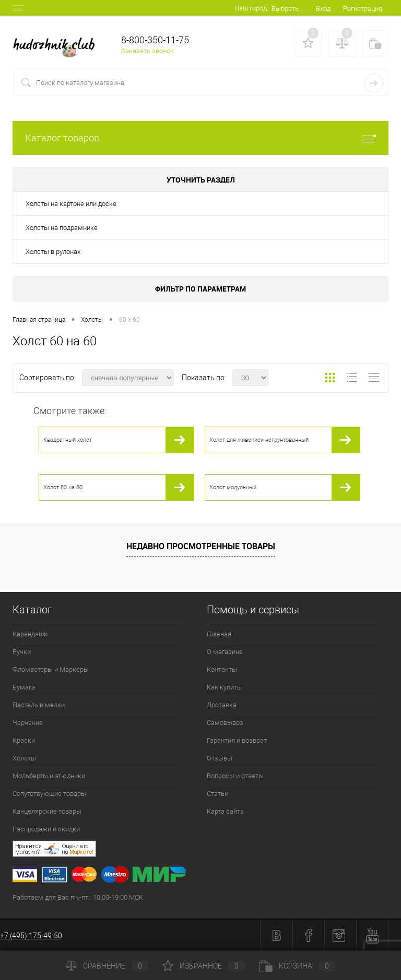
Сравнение (107, 966)
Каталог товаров (200, 138)
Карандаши (30, 634)
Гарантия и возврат (237, 740)
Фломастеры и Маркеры (51, 669)
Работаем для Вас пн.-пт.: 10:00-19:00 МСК (78, 897)
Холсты (24, 758)
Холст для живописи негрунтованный (259, 440)
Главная (219, 634)
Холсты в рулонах (53, 252)
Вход (323, 9)
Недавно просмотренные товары (201, 546)
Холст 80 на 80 (63, 487)
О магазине (225, 652)
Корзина (297, 966)
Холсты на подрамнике (62, 228)
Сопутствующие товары (49, 794)
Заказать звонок (148, 51)
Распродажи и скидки (46, 829)
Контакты (222, 669)
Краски (24, 740)
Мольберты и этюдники (49, 776)
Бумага (24, 687)
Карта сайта (225, 811)
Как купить (224, 687)
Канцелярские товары (47, 811)
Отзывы (220, 758)
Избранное (204, 966)
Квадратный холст (68, 440)
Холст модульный (233, 487)
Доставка (222, 705)
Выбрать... (287, 9)
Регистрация (363, 9)
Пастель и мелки (39, 705)
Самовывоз (225, 723)
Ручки (22, 652)
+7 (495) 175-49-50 (31, 936)
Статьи (217, 794)
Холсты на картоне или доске (71, 204)
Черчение (28, 723)
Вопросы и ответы (235, 776)
